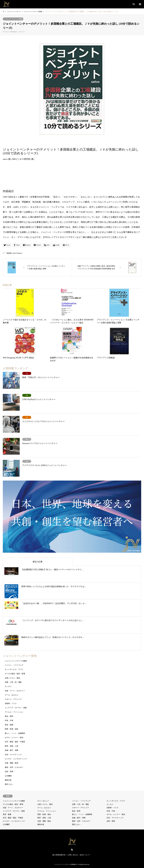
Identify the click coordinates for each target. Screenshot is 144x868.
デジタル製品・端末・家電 (15, 674)
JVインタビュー (43, 801)
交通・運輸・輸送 (12, 763)
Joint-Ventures (17, 253)
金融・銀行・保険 (12, 750)
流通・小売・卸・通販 (13, 682)
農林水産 (8, 780)
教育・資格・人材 (12, 746)
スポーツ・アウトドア (13, 699)
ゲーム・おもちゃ (12, 695)
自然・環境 (9, 772)
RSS (72, 850)
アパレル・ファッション (14, 712)
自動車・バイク (11, 703)
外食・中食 (9, 720)
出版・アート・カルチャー (15, 691)
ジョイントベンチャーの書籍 (13, 19)
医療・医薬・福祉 (12, 729)
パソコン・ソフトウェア (14, 665)
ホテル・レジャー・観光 (14, 737)
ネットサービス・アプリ (14, 669)
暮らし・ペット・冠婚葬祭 (15, 733)
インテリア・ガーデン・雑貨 (16, 708)
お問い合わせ (73, 855)
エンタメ (8, 686)
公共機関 (8, 776)
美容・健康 (9, 725)
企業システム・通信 (12, 678)
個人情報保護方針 (59, 855)
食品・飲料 (9, 716)
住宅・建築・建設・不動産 (15, 742)
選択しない (9, 784)
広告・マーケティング (13, 755)
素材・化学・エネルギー (14, 767)
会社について (85, 855)
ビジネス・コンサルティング (16, 759)
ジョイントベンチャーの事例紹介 (67, 864)
